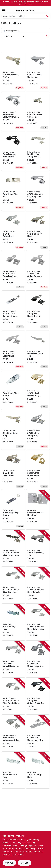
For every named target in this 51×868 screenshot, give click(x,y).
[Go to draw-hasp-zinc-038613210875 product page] (13, 191)
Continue (9, 863)
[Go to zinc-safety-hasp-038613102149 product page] (13, 470)
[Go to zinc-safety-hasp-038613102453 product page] (38, 231)
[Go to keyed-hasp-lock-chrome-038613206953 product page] (13, 112)
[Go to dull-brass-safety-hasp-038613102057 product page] (38, 470)
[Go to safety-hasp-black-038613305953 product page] (38, 311)
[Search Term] (26, 16)
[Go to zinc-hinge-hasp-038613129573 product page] (13, 430)
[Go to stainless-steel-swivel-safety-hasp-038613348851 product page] (13, 585)
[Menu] (4, 10)
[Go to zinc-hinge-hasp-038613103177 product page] (13, 72)
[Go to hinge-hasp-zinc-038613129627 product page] (38, 351)
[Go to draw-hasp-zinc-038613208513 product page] (13, 390)
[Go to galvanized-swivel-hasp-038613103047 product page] (38, 659)
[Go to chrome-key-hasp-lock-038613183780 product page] (38, 191)
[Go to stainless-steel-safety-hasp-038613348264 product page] (38, 622)
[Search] (48, 16)
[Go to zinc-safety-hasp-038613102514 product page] (38, 548)
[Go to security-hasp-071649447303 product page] (13, 622)
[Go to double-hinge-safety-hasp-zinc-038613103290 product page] (38, 151)
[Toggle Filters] (48, 36)
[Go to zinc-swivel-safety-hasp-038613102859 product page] (13, 271)
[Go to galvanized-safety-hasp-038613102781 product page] (38, 72)
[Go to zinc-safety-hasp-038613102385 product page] (13, 351)
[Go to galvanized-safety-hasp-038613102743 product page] (13, 231)
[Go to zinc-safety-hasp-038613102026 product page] (13, 510)
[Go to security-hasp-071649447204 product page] (13, 770)
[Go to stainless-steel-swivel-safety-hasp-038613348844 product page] (38, 585)
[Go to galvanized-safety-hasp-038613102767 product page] (38, 733)
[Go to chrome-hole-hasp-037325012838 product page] (38, 510)
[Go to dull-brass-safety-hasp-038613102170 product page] (38, 390)
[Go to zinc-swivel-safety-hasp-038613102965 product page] (38, 112)
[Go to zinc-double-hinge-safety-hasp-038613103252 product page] (13, 311)
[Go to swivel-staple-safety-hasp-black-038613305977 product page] (13, 151)
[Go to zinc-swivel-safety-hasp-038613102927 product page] (38, 271)
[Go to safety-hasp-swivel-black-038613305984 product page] (38, 696)
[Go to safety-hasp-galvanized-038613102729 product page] (13, 733)
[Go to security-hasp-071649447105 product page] (38, 770)
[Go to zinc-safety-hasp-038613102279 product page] (38, 430)
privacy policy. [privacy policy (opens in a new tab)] (35, 848)
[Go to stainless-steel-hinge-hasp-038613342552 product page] (13, 548)
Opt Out (24, 863)
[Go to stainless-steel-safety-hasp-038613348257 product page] (13, 696)
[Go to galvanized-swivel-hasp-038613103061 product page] (13, 659)
